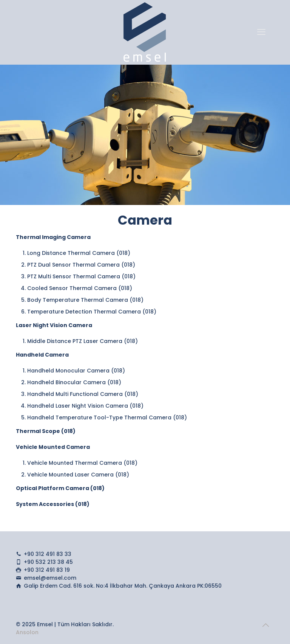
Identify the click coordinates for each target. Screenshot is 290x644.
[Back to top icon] (266, 625)
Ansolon (27, 632)
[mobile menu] (262, 32)
